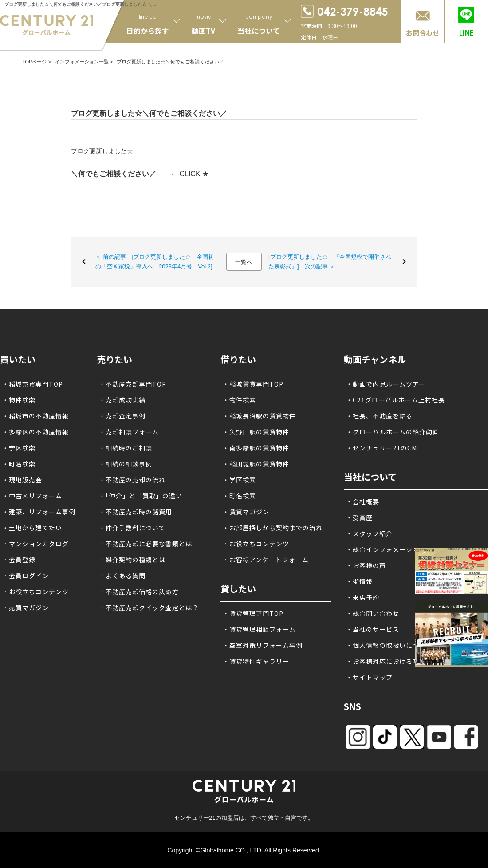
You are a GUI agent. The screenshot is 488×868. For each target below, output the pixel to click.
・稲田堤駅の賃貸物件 (256, 464)
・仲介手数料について (132, 528)
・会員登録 (19, 560)
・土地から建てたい (32, 528)
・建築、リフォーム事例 (39, 512)
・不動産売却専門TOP (133, 384)
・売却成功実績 (122, 400)
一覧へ (244, 262)
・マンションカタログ (35, 544)
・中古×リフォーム (32, 496)
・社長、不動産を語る (379, 416)
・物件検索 (19, 400)
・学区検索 (19, 448)
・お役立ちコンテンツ (35, 592)
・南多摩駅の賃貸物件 (256, 448)
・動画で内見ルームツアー (386, 384)
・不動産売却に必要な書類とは (146, 544)
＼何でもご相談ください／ (114, 174)
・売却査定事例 (122, 416)
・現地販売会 (22, 480)
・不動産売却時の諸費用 (136, 512)
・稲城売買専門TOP (33, 384)
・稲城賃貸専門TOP (253, 384)
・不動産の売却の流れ (132, 480)
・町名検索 (19, 464)
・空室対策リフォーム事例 (263, 645)
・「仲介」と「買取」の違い (141, 496)
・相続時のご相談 (126, 448)
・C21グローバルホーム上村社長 (396, 400)
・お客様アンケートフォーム (266, 560)
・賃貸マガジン (246, 512)
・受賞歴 (359, 517)
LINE (466, 33)
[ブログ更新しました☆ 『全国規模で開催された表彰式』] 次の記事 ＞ (330, 262)
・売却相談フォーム (129, 432)
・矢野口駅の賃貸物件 (256, 432)
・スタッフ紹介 (369, 533)
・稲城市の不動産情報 (35, 416)
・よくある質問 (122, 576)
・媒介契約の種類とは (132, 560)
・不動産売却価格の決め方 (139, 592)
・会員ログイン (26, 576)
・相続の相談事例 (126, 464)
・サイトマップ (369, 677)
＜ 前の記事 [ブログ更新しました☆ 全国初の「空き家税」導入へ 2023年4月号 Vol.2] (155, 262)
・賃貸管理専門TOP (253, 613)
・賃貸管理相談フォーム (259, 629)
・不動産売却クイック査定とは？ (149, 608)
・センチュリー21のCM (382, 448)
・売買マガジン (26, 608)
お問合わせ (423, 33)
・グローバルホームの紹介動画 (393, 432)
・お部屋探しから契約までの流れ (273, 528)
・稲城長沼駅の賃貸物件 (259, 416)
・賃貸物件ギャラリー (256, 661)
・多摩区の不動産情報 (35, 432)
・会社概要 (363, 501)
